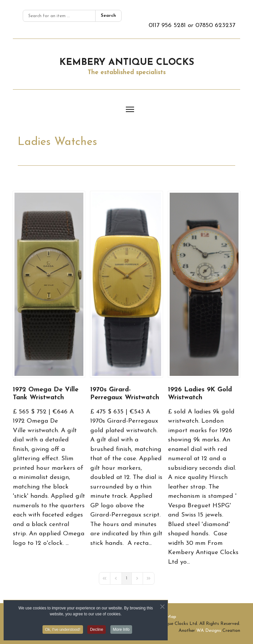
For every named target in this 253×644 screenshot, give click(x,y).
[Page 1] (127, 578)
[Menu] (130, 109)
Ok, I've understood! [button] (63, 631)
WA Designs (209, 631)
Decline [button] (97, 631)
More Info (121, 631)
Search (108, 16)
